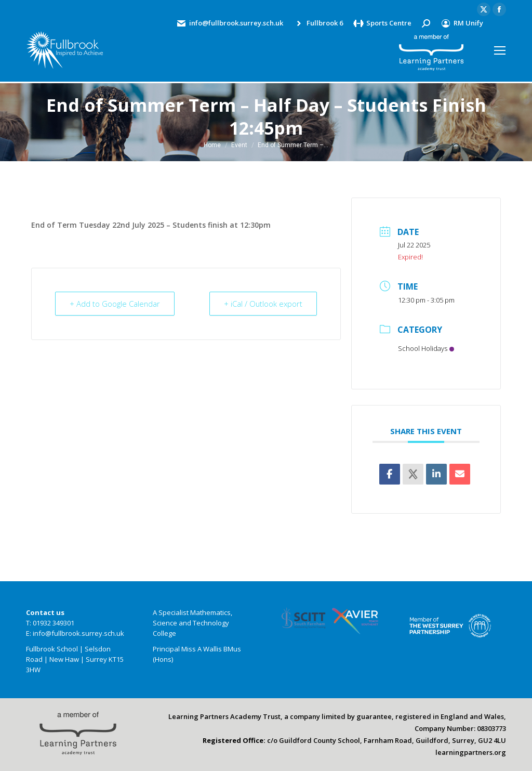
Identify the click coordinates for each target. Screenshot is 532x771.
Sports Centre (382, 23)
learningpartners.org (471, 752)
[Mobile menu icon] (500, 50)
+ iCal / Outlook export (262, 304)
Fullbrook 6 (318, 23)
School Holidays (426, 348)
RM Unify (462, 23)
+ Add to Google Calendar (116, 304)
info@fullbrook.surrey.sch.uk (230, 23)
